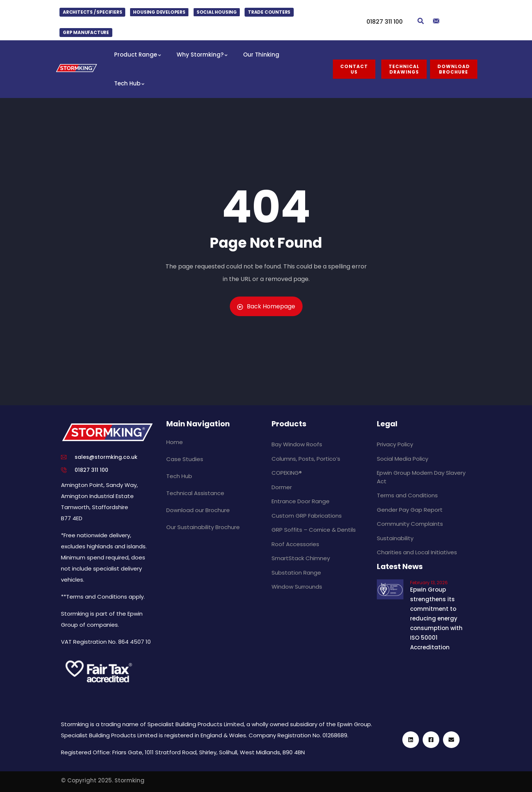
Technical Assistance (195, 493)
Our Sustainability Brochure (203, 527)
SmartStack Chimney (301, 558)
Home (175, 442)
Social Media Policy (403, 459)
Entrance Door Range (301, 501)
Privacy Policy (395, 444)
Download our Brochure (198, 510)
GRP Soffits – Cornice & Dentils (314, 530)
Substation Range (296, 573)
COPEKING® (287, 473)
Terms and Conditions (407, 495)
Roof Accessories (295, 544)
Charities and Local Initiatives (417, 552)
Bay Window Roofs (297, 444)
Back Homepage (266, 306)
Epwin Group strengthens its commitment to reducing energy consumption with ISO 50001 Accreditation (436, 618)
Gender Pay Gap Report (410, 510)
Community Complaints (410, 524)
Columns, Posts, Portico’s (306, 459)
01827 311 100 (385, 22)
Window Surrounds (297, 587)
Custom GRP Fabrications (307, 516)
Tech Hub (179, 476)
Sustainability (395, 538)
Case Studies (185, 459)
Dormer (282, 487)
